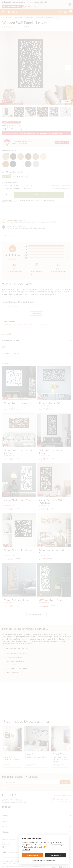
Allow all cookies (33, 855)
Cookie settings (55, 855)
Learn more (26, 850)
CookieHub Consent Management (47, 860)
